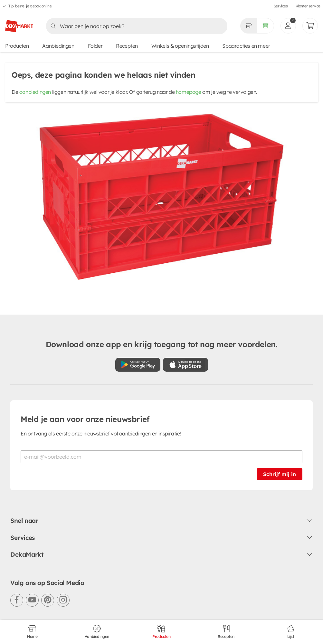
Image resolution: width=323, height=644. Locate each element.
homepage (189, 92)
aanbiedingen (35, 92)
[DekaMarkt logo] (19, 24)
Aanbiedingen (58, 46)
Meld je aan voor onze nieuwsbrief (85, 419)
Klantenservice (308, 6)
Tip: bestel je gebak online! (30, 6)
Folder (95, 46)
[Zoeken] (135, 26)
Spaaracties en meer (246, 46)
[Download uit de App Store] (185, 365)
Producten (17, 46)
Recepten (127, 46)
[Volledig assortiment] (266, 26)
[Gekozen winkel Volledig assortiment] (249, 26)
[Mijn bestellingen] (310, 26)
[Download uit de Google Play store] (138, 365)
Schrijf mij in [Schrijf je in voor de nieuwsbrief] (280, 474)
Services (281, 6)
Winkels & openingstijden (180, 46)
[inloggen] (288, 26)
